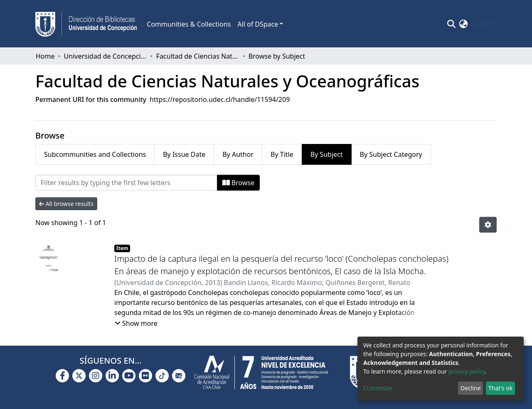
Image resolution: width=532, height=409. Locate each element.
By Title (282, 154)
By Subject (327, 154)
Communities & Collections (189, 24)
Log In (481, 24)
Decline (471, 388)
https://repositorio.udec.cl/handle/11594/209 (220, 99)
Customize (378, 388)
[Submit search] (452, 24)
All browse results (66, 204)
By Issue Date (184, 154)
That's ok (501, 388)
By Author (238, 154)
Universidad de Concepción (106, 56)
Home (45, 56)
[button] (464, 24)
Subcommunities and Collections (95, 154)
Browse (238, 183)
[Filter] (126, 183)
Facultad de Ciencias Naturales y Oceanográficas (198, 56)
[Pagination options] (488, 225)
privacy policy (467, 371)
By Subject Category (391, 154)
